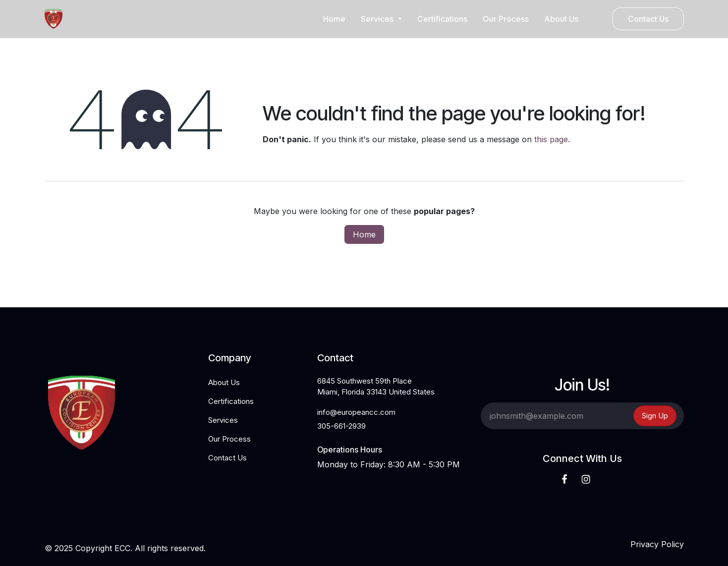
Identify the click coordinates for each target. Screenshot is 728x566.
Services (223, 420)
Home (364, 234)
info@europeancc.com (356, 412)
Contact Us (648, 19)
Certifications (231, 401)
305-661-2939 (341, 426)
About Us (224, 382)
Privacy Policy (657, 544)
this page (551, 139)
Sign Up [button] (655, 416)
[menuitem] (334, 19)
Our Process (229, 439)
